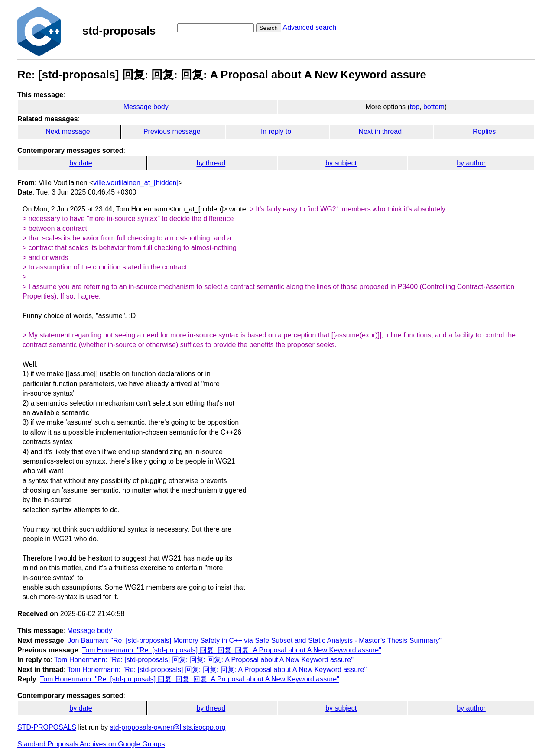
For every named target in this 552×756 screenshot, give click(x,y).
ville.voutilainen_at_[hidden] (136, 183)
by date (81, 163)
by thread (211, 163)
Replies (484, 131)
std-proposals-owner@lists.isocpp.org (167, 727)
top (415, 107)
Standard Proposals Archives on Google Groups (91, 744)
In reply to (276, 131)
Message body (146, 107)
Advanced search (309, 28)
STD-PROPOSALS (47, 727)
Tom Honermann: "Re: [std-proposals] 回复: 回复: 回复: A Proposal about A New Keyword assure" (232, 650)
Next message (68, 131)
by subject (341, 163)
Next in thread (380, 131)
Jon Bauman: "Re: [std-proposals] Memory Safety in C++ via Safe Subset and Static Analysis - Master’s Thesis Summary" (255, 641)
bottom (434, 107)
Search (269, 28)
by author (471, 163)
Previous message (172, 131)
